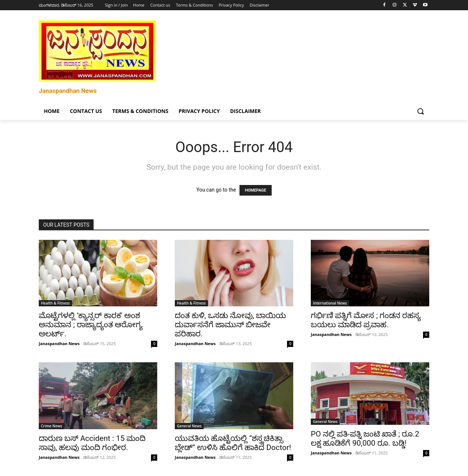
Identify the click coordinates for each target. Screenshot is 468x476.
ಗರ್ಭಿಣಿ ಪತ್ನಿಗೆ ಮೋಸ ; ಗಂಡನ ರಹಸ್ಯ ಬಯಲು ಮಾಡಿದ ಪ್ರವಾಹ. (366, 320)
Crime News (52, 426)
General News (189, 426)
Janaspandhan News (59, 343)
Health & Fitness (55, 303)
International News (330, 303)
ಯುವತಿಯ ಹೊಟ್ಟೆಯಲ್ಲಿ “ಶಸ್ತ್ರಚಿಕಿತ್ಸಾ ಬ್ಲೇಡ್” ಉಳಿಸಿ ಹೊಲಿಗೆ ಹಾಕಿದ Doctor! (233, 443)
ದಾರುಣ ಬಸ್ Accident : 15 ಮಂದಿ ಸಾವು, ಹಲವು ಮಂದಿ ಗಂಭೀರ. (92, 443)
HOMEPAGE (256, 190)
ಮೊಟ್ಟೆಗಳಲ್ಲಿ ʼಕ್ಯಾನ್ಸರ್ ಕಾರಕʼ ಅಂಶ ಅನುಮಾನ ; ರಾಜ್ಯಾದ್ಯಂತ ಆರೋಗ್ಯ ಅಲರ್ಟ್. (91, 325)
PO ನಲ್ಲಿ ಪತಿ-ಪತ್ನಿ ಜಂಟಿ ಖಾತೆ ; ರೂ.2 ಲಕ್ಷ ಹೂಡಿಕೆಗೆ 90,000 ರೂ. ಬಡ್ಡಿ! (365, 439)
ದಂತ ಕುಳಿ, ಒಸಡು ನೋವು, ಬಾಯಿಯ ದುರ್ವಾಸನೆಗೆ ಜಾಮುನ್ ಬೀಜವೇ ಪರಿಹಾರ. (230, 325)
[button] (420, 111)
